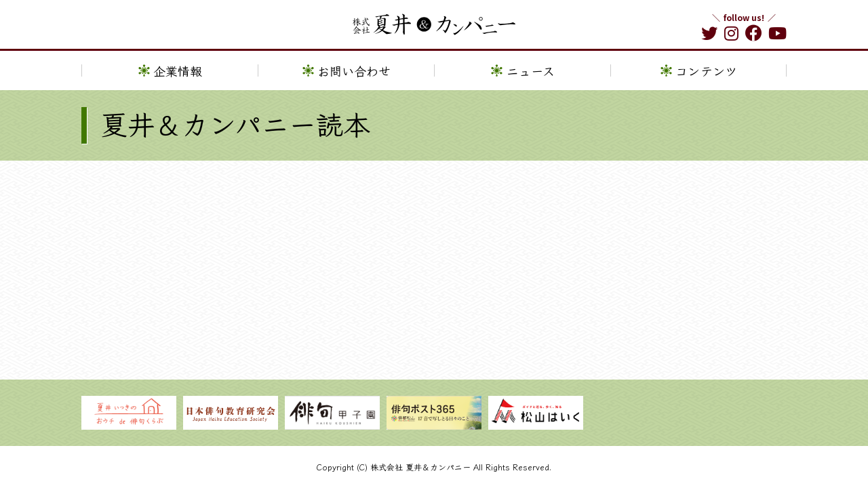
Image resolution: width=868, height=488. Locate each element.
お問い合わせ (354, 79)
